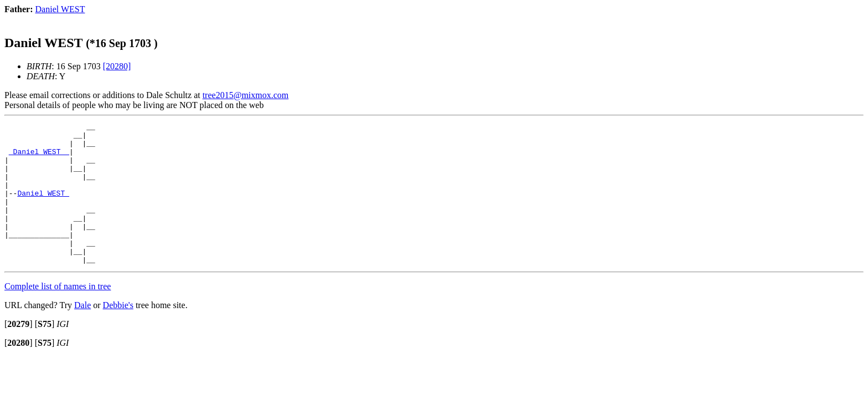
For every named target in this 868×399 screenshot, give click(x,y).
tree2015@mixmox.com (246, 95)
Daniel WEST (43, 208)
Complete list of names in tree (58, 314)
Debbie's (118, 333)
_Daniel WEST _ (39, 158)
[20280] (117, 66)
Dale (82, 333)
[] (19, 352)
